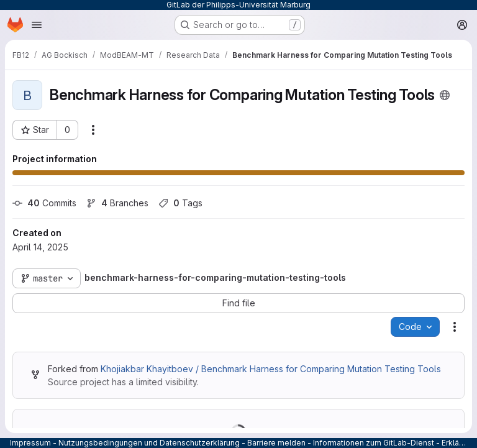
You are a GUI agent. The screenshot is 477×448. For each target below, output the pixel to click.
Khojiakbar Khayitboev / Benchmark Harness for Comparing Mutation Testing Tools (271, 369)
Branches (117, 203)
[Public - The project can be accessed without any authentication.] (445, 95)
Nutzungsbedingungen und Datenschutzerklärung (149, 443)
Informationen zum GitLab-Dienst (374, 443)
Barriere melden (276, 443)
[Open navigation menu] (37, 25)
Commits (44, 203)
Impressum (30, 443)
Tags (180, 203)
